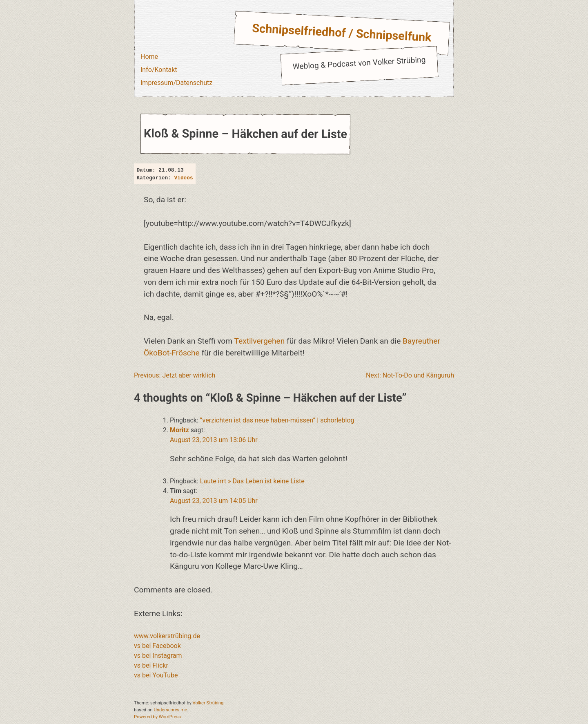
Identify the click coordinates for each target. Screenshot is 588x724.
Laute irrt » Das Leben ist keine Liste (252, 481)
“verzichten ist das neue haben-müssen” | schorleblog (277, 420)
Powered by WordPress (157, 717)
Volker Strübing (208, 703)
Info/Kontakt (159, 70)
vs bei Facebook (157, 646)
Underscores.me (171, 710)
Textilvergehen (259, 341)
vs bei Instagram (158, 656)
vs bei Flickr (151, 665)
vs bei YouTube (156, 675)
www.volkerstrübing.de (167, 636)
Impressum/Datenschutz (176, 83)
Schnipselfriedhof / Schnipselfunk (342, 33)
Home (149, 57)
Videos (184, 178)
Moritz (179, 430)
